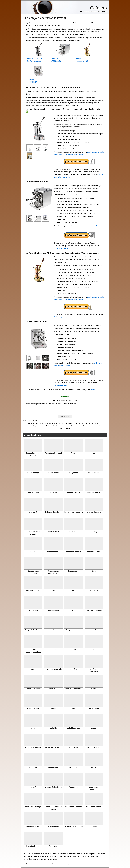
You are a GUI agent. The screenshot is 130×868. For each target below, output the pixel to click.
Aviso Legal (67, 864)
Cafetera (99, 8)
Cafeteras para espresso (63, 317)
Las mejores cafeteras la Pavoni (46, 18)
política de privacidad (56, 864)
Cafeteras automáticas (62, 248)
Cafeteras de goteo (61, 385)
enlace (93, 390)
